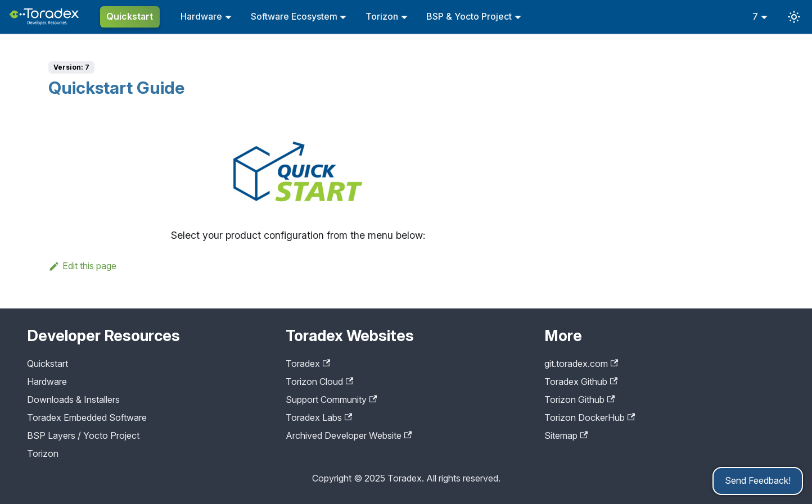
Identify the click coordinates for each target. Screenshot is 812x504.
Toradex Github (581, 382)
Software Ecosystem (294, 16)
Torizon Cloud (319, 382)
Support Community (331, 399)
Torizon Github (579, 399)
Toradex (308, 364)
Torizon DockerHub (590, 417)
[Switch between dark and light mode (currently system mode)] (794, 17)
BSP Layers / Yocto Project (83, 435)
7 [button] (755, 16)
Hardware (201, 16)
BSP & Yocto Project (469, 16)
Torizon (382, 16)
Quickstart (130, 16)
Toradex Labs (319, 417)
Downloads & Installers (73, 399)
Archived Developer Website (349, 435)
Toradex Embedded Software (87, 417)
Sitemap (566, 435)
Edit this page (82, 266)
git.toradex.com (581, 364)
